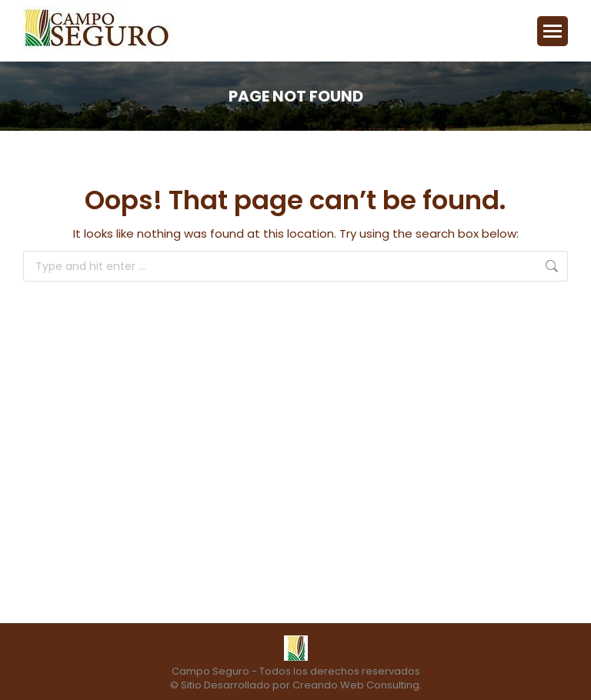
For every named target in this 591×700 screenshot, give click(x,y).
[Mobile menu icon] (553, 31)
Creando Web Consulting (356, 685)
